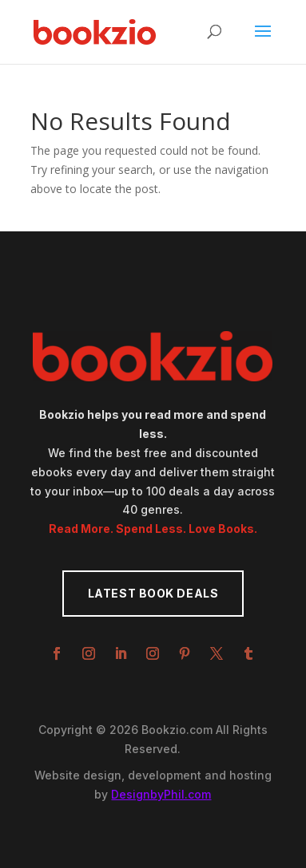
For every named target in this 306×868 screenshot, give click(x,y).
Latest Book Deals (153, 593)
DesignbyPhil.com (161, 794)
